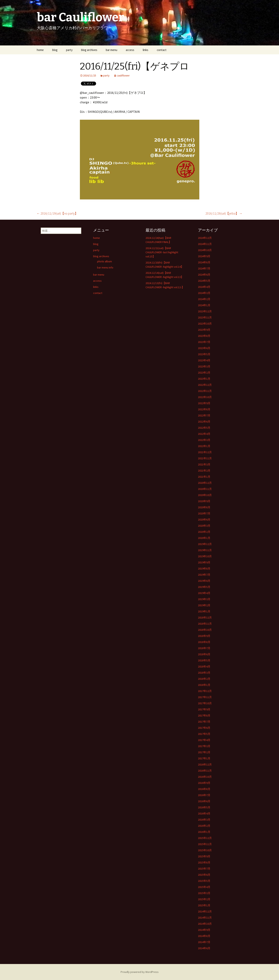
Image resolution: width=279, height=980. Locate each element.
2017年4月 (204, 740)
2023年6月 (204, 348)
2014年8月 (204, 936)
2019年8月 (204, 569)
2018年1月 (204, 685)
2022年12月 (205, 385)
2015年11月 (205, 844)
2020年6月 (204, 520)
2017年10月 (205, 703)
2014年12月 (205, 911)
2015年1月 (204, 905)
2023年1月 (204, 379)
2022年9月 (204, 403)
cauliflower (123, 75)
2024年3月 (204, 293)
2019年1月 (204, 611)
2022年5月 (204, 428)
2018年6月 (204, 654)
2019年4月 (204, 593)
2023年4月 (204, 360)
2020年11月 (205, 489)
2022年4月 (204, 434)
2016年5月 (204, 807)
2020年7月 (204, 513)
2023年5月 (204, 354)
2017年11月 (205, 697)
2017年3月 (204, 746)
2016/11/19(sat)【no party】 (57, 213)
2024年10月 (205, 250)
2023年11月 (205, 317)
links (146, 50)
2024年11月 (205, 244)
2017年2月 (204, 752)
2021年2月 (204, 471)
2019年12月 (205, 544)
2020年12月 (205, 483)
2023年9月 (204, 330)
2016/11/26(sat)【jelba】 (224, 213)
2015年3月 (204, 893)
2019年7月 (204, 575)
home (40, 50)
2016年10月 (205, 777)
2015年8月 (204, 862)
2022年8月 (204, 409)
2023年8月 (204, 336)
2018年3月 (204, 673)
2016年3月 (204, 820)
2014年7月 (204, 942)
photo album (105, 261)
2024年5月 (204, 281)
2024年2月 (204, 299)
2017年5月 (204, 734)
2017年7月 (204, 722)
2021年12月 (205, 452)
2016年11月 (205, 771)
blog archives (89, 50)
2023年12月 (205, 311)
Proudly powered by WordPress (140, 972)
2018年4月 (204, 667)
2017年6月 (204, 728)
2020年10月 (205, 495)
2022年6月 (204, 422)
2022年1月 (204, 446)
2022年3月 (204, 440)
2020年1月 (204, 538)
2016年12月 (205, 764)
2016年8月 (204, 789)
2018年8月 (204, 642)
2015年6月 (204, 875)
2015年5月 (204, 881)
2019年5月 (204, 587)
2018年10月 (205, 630)
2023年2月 (204, 373)
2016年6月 (204, 801)
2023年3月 (204, 366)
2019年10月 (205, 556)
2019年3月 (204, 599)
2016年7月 (204, 795)
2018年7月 (204, 648)
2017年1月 (204, 758)
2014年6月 (204, 948)
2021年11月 (205, 458)
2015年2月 (204, 899)
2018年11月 (205, 624)
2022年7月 (204, 415)
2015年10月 (205, 850)
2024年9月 (204, 256)
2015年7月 (204, 869)
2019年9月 (204, 562)
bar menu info (105, 267)
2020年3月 (204, 526)
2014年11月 (205, 918)
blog (55, 50)
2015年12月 (205, 838)
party (69, 50)
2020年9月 (204, 501)
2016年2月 (204, 826)
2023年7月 (204, 342)
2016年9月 (204, 783)
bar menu (112, 50)
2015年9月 (204, 856)
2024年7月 (204, 268)
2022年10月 (205, 397)
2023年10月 (205, 324)
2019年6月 (204, 581)
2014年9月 (204, 930)
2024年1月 (204, 305)
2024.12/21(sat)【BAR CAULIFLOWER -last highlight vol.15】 (162, 252)
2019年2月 (204, 605)
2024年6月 (204, 275)
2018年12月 (205, 618)
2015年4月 (204, 887)
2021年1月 (204, 477)
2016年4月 (204, 813)
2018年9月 (204, 636)
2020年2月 (204, 532)
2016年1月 (204, 832)
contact (162, 50)
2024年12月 (205, 238)
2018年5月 (204, 660)
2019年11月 (205, 550)
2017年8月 (204, 715)
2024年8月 (204, 262)
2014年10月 (205, 924)
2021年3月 (204, 464)
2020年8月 (204, 507)
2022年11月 (205, 391)
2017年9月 (204, 709)
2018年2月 (204, 679)
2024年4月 (204, 287)
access (130, 50)
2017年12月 (205, 691)
